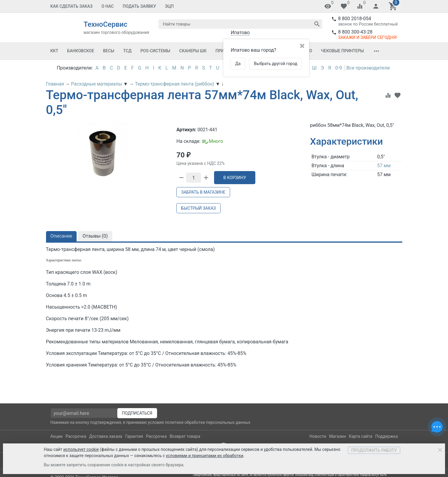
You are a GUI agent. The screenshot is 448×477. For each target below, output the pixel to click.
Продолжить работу (374, 450)
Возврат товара (185, 436)
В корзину (235, 178)
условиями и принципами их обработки (205, 456)
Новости (318, 436)
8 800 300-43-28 (355, 32)
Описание (61, 236)
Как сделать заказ (72, 6)
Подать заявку (139, 6)
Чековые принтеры (342, 51)
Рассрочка (76, 436)
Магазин (337, 436)
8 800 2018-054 (355, 19)
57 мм (384, 166)
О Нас (108, 6)
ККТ (54, 51)
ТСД (127, 51)
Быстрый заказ (198, 208)
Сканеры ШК (193, 51)
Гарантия (134, 436)
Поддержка (387, 436)
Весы (109, 51)
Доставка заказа (106, 436)
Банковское (81, 51)
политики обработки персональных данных (208, 422)
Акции (57, 436)
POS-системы (155, 51)
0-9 (338, 68)
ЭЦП (170, 6)
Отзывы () (95, 236)
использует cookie (81, 449)
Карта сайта (361, 436)
